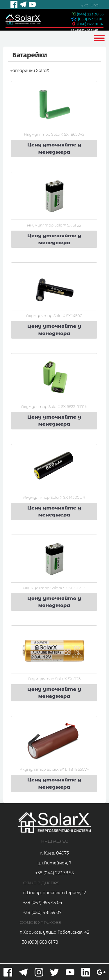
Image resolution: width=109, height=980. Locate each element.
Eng (95, 5)
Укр (84, 5)
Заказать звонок (85, 30)
